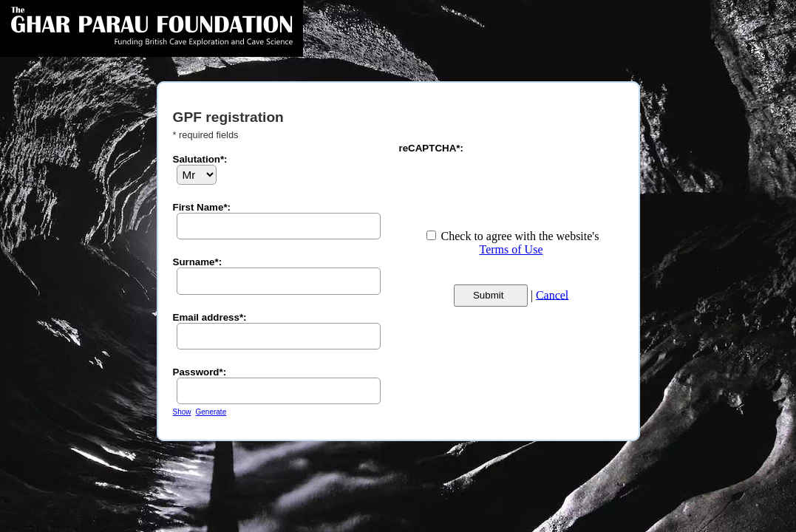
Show (182, 412)
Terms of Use (511, 249)
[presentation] (511, 183)
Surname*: (198, 262)
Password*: (200, 372)
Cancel (552, 294)
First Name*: (202, 207)
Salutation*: (200, 159)
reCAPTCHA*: (431, 148)
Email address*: (210, 317)
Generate (211, 412)
